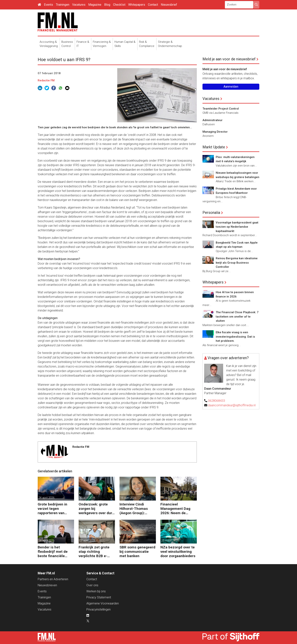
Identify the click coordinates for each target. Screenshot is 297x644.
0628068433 (216, 401)
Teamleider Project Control (221, 109)
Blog (107, 5)
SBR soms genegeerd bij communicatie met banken (137, 552)
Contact (153, 5)
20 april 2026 (87, 498)
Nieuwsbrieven (47, 585)
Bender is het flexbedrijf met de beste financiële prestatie (53, 552)
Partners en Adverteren (53, 579)
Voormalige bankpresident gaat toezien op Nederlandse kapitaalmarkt (237, 227)
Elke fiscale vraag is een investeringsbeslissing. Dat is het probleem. (235, 337)
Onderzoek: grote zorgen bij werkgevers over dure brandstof (96, 509)
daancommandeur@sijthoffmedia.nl (232, 405)
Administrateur (213, 120)
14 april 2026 (46, 540)
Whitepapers (137, 5)
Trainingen (63, 5)
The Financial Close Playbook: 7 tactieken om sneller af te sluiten (237, 317)
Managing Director (215, 132)
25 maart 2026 (129, 540)
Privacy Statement (99, 597)
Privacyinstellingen (98, 609)
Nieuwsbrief (169, 5)
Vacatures (79, 5)
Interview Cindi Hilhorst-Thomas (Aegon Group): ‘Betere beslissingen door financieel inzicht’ (137, 509)
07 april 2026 (87, 540)
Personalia (211, 213)
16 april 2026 (128, 498)
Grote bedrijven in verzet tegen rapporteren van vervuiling (52, 509)
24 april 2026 (46, 498)
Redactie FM (46, 80)
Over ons (92, 585)
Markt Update (214, 147)
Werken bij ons (96, 591)
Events (48, 5)
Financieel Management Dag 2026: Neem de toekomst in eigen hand (175, 509)
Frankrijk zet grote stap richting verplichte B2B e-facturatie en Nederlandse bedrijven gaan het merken (94, 552)
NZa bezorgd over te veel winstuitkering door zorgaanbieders (178, 552)
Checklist (119, 5)
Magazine (95, 5)
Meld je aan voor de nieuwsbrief (229, 59)
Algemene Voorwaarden (103, 603)
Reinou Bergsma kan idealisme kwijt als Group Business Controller (237, 263)
